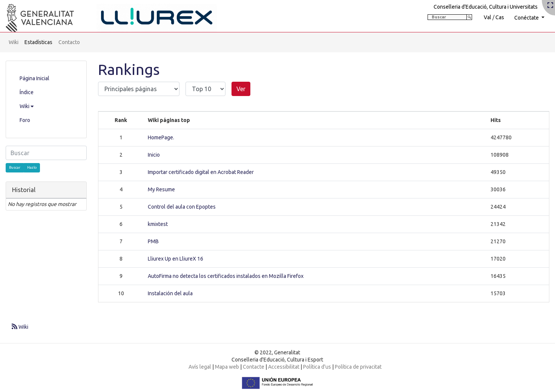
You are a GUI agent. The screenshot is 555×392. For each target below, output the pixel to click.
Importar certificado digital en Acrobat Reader (201, 172)
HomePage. (161, 137)
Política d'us (317, 367)
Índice (27, 92)
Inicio (154, 155)
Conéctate (527, 18)
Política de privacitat (358, 367)
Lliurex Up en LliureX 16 (176, 259)
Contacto (69, 42)
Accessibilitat (284, 367)
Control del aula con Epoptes (182, 207)
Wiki (14, 42)
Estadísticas (38, 42)
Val (488, 17)
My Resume (161, 189)
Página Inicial (34, 78)
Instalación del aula (170, 293)
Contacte (254, 367)
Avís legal (200, 367)
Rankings (129, 69)
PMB (153, 241)
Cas (500, 17)
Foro (25, 120)
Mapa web (227, 367)
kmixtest (158, 224)
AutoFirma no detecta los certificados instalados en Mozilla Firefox (226, 276)
